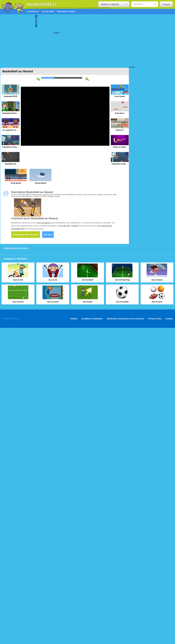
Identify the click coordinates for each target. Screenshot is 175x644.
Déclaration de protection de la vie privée (125, 319)
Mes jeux (48, 235)
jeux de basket (44, 223)
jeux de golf (64, 226)
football (75, 226)
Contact (74, 319)
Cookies (169, 319)
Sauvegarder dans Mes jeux (26, 235)
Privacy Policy (155, 319)
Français (166, 4)
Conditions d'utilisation (92, 319)
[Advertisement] (27, 40)
